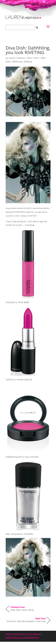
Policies (9, 634)
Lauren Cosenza (17, 58)
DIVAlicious (17, 62)
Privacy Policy (19, 634)
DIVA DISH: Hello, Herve (22, 609)
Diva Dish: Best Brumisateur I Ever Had (26, 620)
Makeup (28, 62)
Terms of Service (33, 634)
